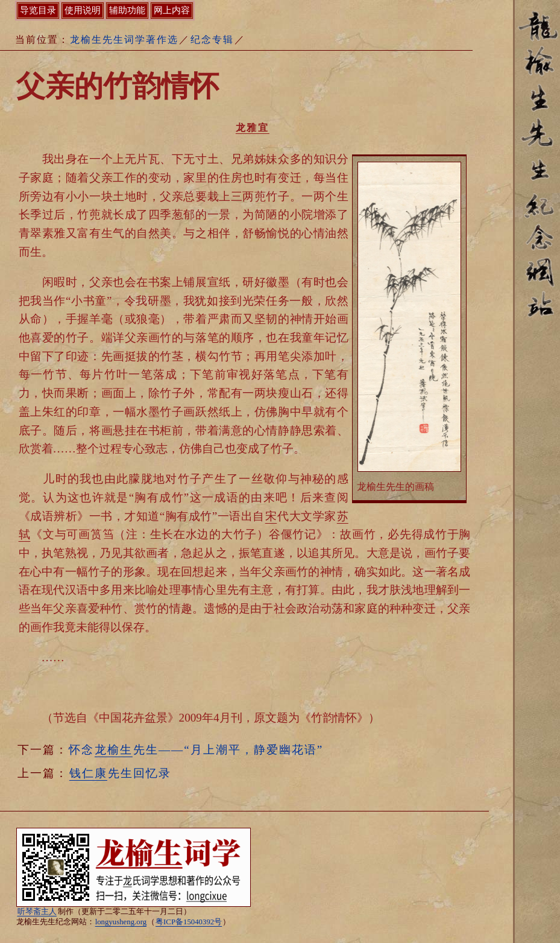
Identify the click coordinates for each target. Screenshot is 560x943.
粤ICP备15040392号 (189, 922)
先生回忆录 (120, 773)
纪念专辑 (212, 40)
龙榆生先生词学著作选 (124, 40)
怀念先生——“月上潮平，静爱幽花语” (196, 750)
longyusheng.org (121, 922)
